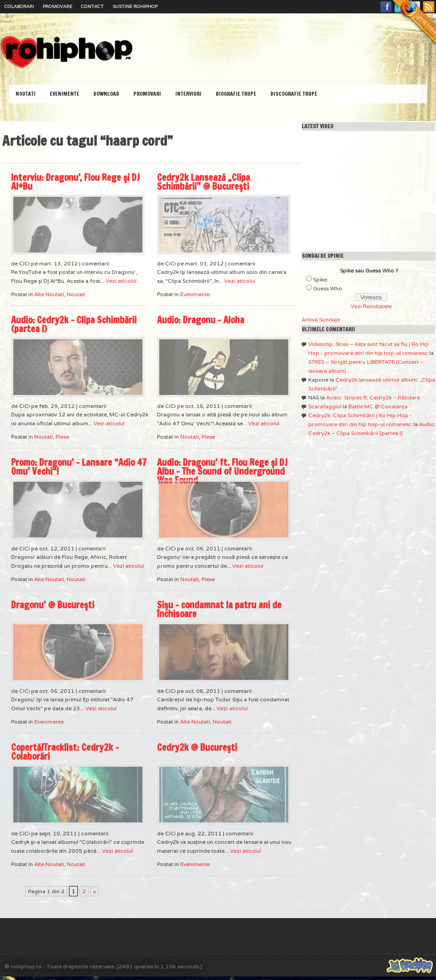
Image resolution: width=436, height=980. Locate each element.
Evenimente (65, 94)
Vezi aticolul (121, 281)
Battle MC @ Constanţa (378, 406)
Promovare (57, 6)
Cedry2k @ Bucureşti (197, 747)
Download (106, 94)
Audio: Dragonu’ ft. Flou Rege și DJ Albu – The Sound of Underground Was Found (222, 471)
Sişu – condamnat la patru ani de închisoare (219, 609)
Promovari (147, 94)
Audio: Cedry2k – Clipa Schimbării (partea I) (74, 324)
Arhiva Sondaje (321, 319)
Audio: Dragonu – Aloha (201, 320)
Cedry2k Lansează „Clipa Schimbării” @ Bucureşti (204, 182)
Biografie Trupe (236, 94)
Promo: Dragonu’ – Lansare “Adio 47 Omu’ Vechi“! (79, 467)
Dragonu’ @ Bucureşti (53, 605)
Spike (320, 279)
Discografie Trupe (294, 94)
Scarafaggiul (325, 406)
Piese (62, 437)
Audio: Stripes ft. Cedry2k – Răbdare (373, 397)
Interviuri (188, 94)
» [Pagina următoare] (95, 891)
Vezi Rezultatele (371, 306)
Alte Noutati (49, 294)
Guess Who (328, 288)
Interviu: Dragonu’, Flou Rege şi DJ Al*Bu (75, 182)
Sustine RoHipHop (135, 6)
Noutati (26, 94)
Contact (92, 6)
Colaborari (19, 6)
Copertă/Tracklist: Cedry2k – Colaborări (65, 752)
